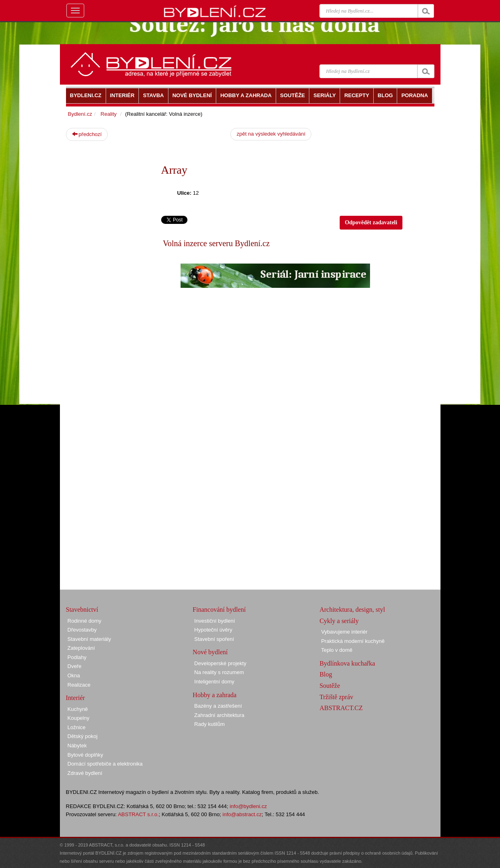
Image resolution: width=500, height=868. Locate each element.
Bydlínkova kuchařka (347, 663)
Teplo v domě (337, 650)
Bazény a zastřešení (218, 706)
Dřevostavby (82, 630)
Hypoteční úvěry (213, 630)
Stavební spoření (214, 639)
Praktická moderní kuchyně (353, 641)
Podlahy (77, 657)
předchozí (87, 134)
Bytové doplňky (85, 755)
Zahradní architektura (219, 715)
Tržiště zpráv (336, 697)
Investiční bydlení (215, 621)
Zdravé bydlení (85, 773)
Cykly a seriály (339, 621)
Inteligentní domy (214, 682)
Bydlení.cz (80, 114)
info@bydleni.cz (248, 806)
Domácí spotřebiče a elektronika (105, 764)
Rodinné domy (85, 621)
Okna (74, 675)
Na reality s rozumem (219, 672)
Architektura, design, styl (352, 610)
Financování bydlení (219, 610)
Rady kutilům (210, 724)
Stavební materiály (89, 639)
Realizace (79, 685)
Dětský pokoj (83, 736)
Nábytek (77, 746)
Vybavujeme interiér (344, 632)
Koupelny (79, 718)
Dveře (75, 666)
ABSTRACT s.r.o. (138, 814)
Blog (326, 674)
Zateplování (81, 648)
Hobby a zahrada (215, 695)
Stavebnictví (82, 610)
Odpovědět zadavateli (371, 222)
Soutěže (330, 686)
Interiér (76, 698)
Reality (109, 114)
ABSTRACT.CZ (341, 708)
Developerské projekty (220, 663)
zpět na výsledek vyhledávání (271, 134)
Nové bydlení (210, 652)
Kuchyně (78, 709)
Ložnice (77, 727)
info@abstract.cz (242, 814)
